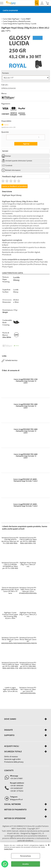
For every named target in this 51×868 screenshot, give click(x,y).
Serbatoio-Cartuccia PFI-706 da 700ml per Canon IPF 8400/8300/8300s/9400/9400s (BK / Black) (10, 641)
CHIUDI (49, 845)
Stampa (8, 156)
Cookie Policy (8, 849)
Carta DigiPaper (10, 10)
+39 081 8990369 (17, 786)
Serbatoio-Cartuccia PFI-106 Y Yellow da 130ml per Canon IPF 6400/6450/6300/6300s (28, 690)
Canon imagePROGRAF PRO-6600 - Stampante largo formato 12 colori (26, 456)
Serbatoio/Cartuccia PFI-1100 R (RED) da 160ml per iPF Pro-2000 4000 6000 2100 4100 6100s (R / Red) (28, 666)
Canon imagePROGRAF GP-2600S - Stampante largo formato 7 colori (26, 505)
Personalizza (26, 856)
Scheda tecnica (11, 360)
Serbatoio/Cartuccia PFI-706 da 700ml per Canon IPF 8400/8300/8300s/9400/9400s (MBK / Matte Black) (28, 641)
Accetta (26, 864)
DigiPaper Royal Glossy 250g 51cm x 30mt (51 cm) (28, 565)
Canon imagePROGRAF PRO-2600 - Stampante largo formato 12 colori (26, 406)
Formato (5, 73)
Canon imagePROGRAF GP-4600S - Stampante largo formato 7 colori (26, 480)
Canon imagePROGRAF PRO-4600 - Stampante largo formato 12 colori (26, 431)
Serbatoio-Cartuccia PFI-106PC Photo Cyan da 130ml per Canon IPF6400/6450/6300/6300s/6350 (28, 590)
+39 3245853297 (16, 788)
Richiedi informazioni (13, 170)
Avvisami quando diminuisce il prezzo (19, 161)
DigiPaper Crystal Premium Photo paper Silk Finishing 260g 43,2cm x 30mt (10, 615)
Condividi (9, 165)
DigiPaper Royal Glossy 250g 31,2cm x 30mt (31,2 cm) (28, 614)
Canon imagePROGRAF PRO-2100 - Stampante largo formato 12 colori (26, 381)
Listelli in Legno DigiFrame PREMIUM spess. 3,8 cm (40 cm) (10, 689)
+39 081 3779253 (17, 791)
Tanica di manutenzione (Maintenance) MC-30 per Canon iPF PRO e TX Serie (10, 590)
